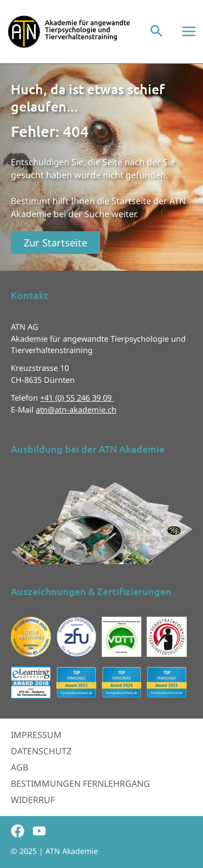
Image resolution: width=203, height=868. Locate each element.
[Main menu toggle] (189, 31)
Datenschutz (41, 751)
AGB (19, 767)
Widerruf (33, 800)
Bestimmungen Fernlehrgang (80, 784)
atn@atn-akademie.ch (76, 409)
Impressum (36, 735)
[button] (156, 32)
